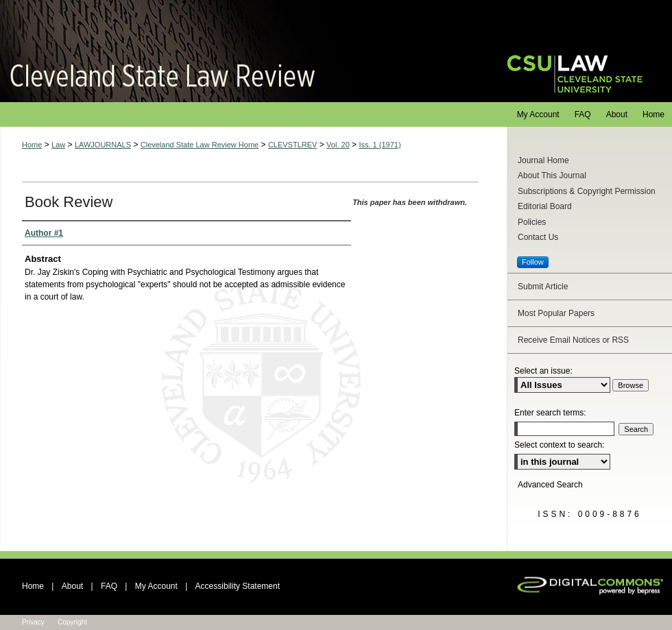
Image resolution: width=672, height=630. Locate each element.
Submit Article (543, 287)
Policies (532, 222)
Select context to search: (559, 445)
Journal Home (543, 160)
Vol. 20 (338, 145)
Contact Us (538, 237)
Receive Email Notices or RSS (573, 340)
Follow (533, 262)
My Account (156, 586)
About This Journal (552, 175)
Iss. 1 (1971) (380, 145)
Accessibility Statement (238, 586)
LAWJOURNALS (103, 145)
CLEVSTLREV (293, 145)
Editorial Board (545, 206)
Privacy (33, 622)
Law (58, 145)
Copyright (72, 622)
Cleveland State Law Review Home (200, 145)
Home (32, 145)
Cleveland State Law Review (240, 51)
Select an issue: (543, 371)
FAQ (109, 586)
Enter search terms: (550, 413)
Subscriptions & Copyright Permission (587, 191)
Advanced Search (550, 485)
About (72, 586)
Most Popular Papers (556, 313)
